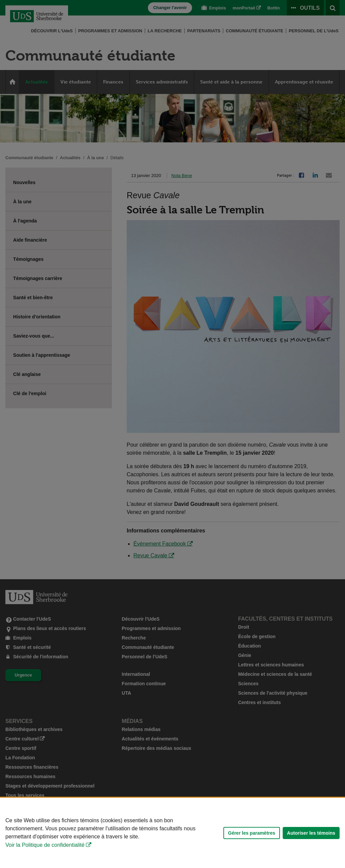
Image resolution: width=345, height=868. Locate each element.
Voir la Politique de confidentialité (45, 845)
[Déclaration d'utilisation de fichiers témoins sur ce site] (172, 833)
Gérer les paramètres (252, 833)
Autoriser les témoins (311, 833)
